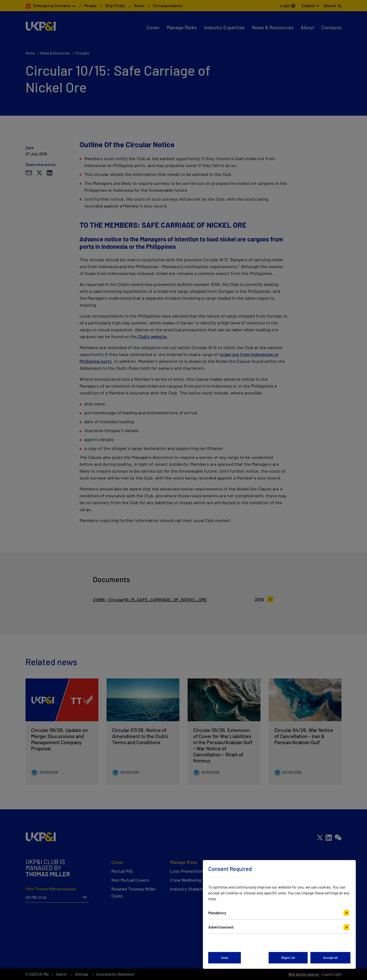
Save (225, 958)
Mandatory (217, 913)
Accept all (330, 958)
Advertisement (221, 927)
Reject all (288, 958)
